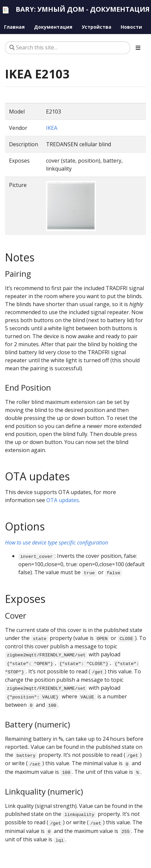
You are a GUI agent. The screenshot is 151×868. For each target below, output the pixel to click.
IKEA (52, 128)
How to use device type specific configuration (56, 542)
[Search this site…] (67, 48)
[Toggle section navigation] (138, 48)
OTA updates (63, 500)
